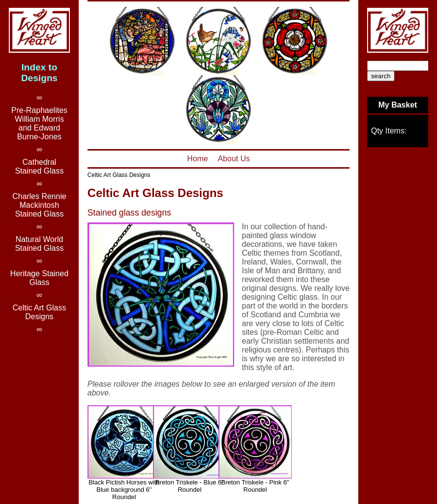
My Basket (398, 105)
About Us (234, 159)
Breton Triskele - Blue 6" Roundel (190, 486)
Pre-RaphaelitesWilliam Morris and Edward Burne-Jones (39, 123)
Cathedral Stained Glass (40, 166)
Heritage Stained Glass (39, 278)
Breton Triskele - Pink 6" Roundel (255, 486)
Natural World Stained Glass (40, 244)
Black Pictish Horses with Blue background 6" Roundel (124, 490)
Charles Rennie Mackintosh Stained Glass (39, 205)
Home (198, 159)
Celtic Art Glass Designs (119, 175)
